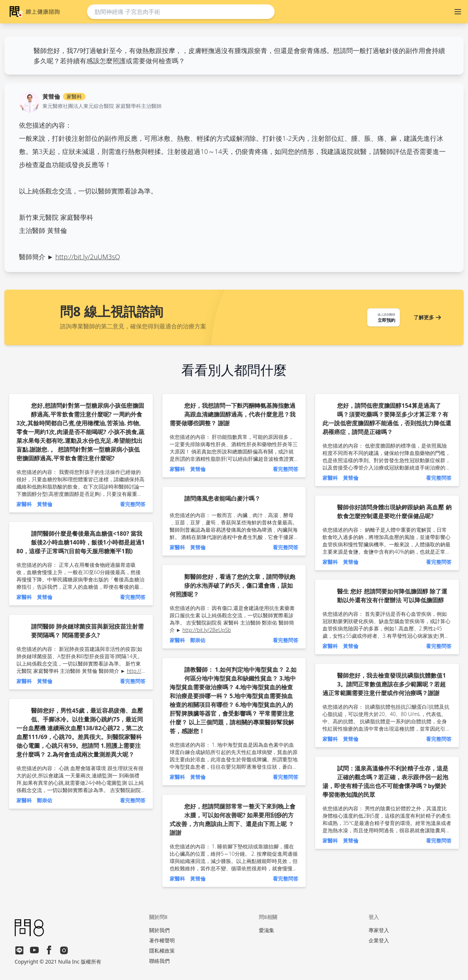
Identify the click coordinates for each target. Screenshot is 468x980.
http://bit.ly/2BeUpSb (207, 630)
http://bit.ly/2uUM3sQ (88, 257)
